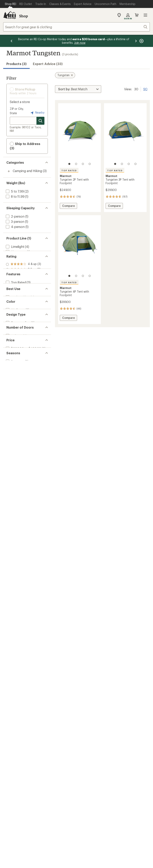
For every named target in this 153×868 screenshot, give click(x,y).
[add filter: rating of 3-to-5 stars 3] (23, 287)
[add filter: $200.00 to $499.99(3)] (23, 421)
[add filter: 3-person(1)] (15, 221)
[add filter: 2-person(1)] (15, 216)
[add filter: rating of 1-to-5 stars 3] (23, 297)
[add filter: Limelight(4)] (15, 247)
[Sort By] (78, 89)
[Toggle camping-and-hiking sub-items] (9, 171)
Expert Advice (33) (48, 64)
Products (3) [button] (16, 64)
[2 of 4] (76, 164)
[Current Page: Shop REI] (10, 4)
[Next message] (136, 41)
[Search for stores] (40, 121)
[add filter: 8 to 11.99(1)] (15, 196)
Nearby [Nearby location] (37, 113)
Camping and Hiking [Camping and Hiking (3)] (27, 171)
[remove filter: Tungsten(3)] (15, 262)
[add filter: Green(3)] (15, 362)
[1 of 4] (69, 164)
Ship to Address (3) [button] (25, 146)
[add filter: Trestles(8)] (14, 257)
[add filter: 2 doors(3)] (14, 401)
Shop (24, 16)
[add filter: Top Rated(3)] (16, 317)
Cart (137, 15)
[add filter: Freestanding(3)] (18, 382)
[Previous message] (12, 41)
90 (145, 89)
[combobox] (76, 27)
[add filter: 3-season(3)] (15, 441)
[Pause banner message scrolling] (141, 41)
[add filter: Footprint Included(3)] (22, 322)
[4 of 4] (90, 164)
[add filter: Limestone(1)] (16, 252)
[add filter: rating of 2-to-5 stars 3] (23, 292)
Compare (69, 206)
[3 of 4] (83, 164)
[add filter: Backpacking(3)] (17, 342)
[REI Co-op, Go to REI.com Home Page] (10, 15)
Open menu (145, 15)
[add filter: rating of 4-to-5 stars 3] (23, 282)
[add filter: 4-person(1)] (15, 227)
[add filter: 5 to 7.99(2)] (14, 191)
